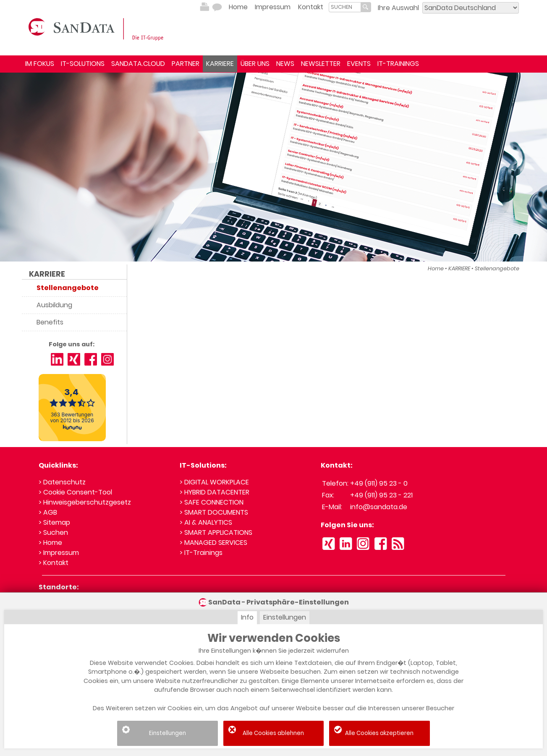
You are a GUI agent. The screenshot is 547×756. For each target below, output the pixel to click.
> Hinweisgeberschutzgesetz (85, 502)
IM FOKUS (40, 64)
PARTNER (186, 64)
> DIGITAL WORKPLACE (214, 482)
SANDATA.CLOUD (138, 64)
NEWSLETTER (321, 64)
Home (238, 7)
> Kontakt (54, 563)
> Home (50, 543)
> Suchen (53, 532)
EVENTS (359, 64)
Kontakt (311, 7)
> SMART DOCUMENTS (214, 512)
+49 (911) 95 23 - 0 (379, 483)
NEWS (285, 64)
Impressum (273, 7)
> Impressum (59, 553)
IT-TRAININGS (398, 64)
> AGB (48, 512)
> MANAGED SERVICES (213, 543)
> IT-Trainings (201, 553)
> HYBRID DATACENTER (215, 492)
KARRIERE (220, 64)
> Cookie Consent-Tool (75, 492)
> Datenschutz (62, 482)
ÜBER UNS (255, 64)
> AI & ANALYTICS (206, 522)
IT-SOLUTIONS (83, 64)
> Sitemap (54, 522)
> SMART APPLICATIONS (216, 532)
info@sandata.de (379, 507)
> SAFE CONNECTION (212, 502)
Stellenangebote (497, 268)
